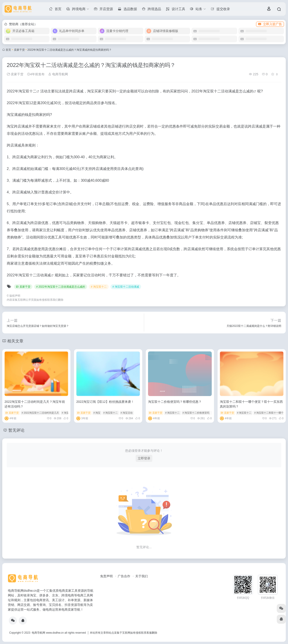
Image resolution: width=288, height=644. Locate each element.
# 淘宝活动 (127, 413)
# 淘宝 (97, 413)
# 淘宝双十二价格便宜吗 (196, 413)
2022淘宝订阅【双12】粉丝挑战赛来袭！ (105, 402)
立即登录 (144, 458)
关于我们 (142, 576)
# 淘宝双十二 (99, 287)
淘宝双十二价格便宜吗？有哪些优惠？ (175, 402)
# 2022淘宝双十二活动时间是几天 (40, 413)
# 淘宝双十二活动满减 (126, 287)
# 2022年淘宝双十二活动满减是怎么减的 (61, 287)
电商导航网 (58, 74)
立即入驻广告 (270, 24)
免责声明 (106, 576)
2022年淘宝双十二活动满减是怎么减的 (223, 91)
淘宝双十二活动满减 (35, 275)
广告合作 (124, 576)
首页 (8, 50)
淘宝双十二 (27, 91)
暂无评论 (16, 430)
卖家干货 (19, 50)
